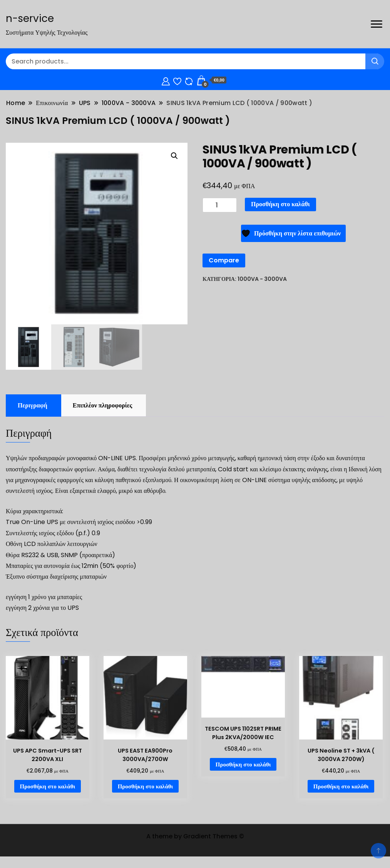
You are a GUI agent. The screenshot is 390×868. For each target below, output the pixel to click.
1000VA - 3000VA (262, 279)
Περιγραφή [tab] (33, 405)
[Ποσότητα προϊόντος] (220, 205)
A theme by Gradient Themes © (195, 836)
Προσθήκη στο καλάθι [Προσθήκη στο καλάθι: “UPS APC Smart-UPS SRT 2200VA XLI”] (48, 786)
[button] (174, 156)
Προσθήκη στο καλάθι (280, 204)
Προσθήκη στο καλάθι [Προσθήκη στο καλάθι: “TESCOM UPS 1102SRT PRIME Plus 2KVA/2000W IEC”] (243, 764)
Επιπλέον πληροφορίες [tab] (102, 405)
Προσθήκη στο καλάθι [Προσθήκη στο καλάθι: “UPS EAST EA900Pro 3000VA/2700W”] (146, 786)
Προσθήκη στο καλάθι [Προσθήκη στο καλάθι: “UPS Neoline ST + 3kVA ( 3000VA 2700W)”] (341, 786)
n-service (30, 18)
